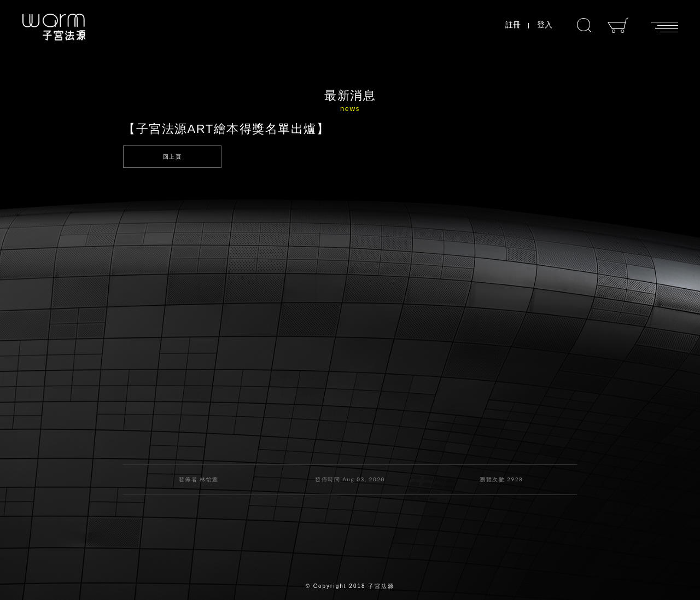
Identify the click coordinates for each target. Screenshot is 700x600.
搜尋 (584, 25)
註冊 (513, 25)
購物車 (618, 25)
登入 (545, 25)
